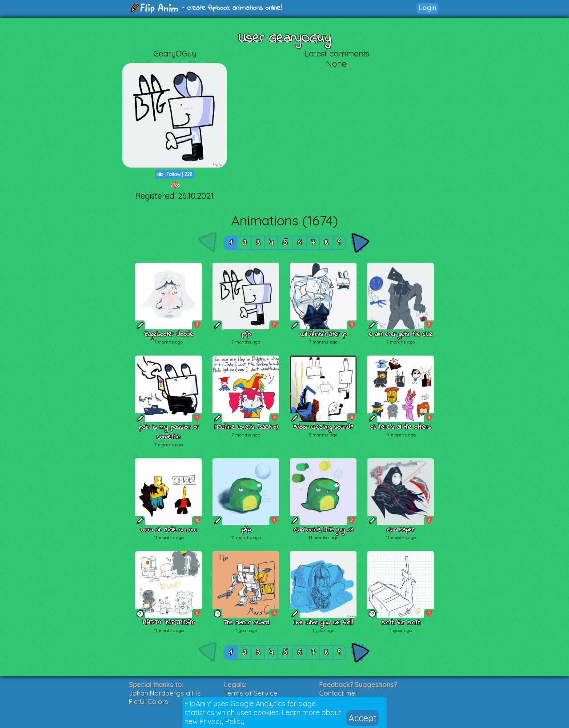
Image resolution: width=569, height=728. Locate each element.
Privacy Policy (222, 721)
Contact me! (338, 693)
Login (427, 8)
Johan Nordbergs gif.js (165, 693)
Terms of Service (251, 693)
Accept (363, 718)
